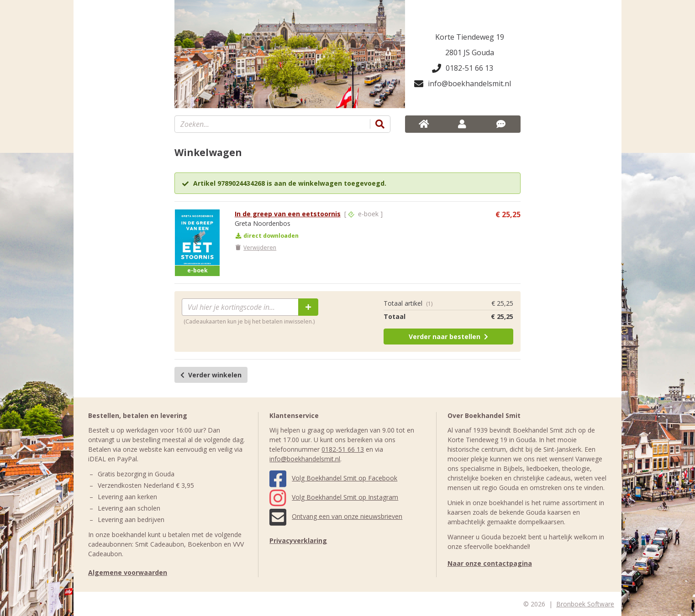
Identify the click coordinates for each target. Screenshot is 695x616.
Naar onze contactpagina (490, 563)
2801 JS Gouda (470, 52)
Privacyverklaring (298, 540)
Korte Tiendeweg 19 (470, 37)
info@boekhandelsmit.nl (463, 84)
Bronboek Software (585, 604)
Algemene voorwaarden (128, 572)
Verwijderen (255, 248)
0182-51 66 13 (463, 68)
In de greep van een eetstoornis (288, 214)
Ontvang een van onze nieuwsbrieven (336, 516)
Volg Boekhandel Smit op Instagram (334, 497)
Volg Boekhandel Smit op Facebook (333, 478)
